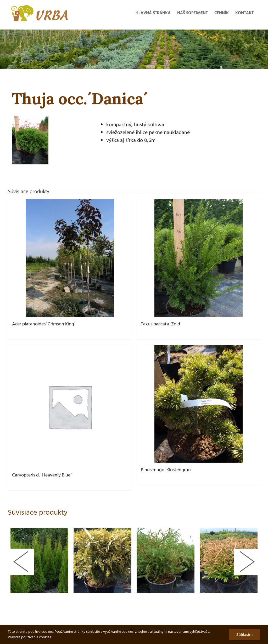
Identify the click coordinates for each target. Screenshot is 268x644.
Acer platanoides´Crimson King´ (44, 324)
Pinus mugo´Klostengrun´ (167, 470)
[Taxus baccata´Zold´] (198, 258)
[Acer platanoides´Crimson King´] (70, 258)
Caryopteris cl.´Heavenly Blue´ (42, 475)
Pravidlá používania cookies (29, 637)
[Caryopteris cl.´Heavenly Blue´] (70, 406)
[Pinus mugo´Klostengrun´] (198, 404)
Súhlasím (244, 634)
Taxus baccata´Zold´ (161, 324)
